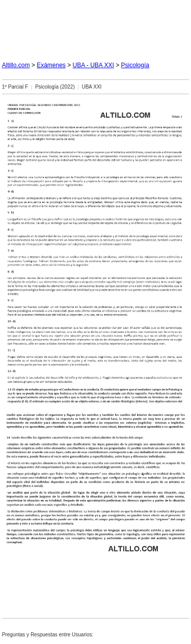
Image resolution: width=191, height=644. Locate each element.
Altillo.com (16, 65)
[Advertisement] (96, 26)
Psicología (135, 65)
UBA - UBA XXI (93, 65)
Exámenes (51, 65)
